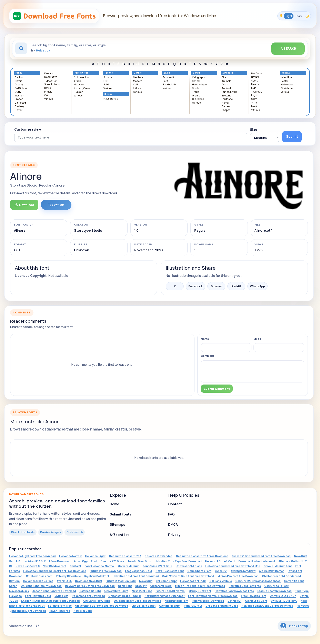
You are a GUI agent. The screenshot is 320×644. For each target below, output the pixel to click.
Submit (292, 136)
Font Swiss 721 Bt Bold (158, 566)
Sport (254, 81)
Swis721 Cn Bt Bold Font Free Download (188, 576)
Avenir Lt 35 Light (256, 601)
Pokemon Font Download (88, 596)
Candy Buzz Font (200, 591)
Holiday (286, 73)
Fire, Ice (49, 74)
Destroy (19, 107)
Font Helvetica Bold (38, 596)
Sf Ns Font (125, 586)
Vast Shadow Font (55, 566)
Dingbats (228, 73)
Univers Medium (129, 566)
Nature (255, 77)
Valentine (286, 78)
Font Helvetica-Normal (100, 566)
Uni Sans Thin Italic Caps (222, 606)
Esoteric (226, 96)
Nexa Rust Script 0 (28, 566)
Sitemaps (117, 524)
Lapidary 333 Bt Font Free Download (47, 561)
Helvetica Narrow (70, 556)
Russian (79, 92)
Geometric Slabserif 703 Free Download (202, 556)
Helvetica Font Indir (193, 581)
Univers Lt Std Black (189, 566)
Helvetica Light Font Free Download (32, 556)
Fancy (19, 73)
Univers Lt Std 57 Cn (283, 596)
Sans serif (168, 78)
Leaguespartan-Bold (139, 571)
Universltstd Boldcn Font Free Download (102, 606)
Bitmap (108, 94)
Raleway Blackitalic (68, 576)
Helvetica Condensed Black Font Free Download (55, 571)
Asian (225, 85)
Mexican (79, 85)
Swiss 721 (221, 571)
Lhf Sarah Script (166, 581)
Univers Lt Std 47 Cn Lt (220, 561)
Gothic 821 (234, 601)
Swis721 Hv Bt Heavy (284, 601)
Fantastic (227, 99)
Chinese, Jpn (81, 78)
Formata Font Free (60, 606)
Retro (48, 88)
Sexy (254, 99)
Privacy (174, 535)
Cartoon (20, 78)
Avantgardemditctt (243, 571)
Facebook (196, 286)
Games (226, 107)
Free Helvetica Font (254, 596)
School (196, 81)
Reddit (236, 286)
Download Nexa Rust (89, 581)
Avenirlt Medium (170, 606)
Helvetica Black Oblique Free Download (267, 606)
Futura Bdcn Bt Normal (170, 591)
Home (114, 504)
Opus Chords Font (199, 571)
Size (254, 130)
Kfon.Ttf (141, 586)
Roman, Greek (82, 88)
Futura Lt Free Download (106, 571)
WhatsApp (257, 286)
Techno (109, 73)
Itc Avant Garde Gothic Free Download (90, 586)
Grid (47, 95)
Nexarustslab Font (177, 601)
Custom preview (28, 129)
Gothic (138, 73)
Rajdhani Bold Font (97, 576)
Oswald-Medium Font (278, 566)
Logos (255, 95)
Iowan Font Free (60, 611)
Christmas (287, 88)
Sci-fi (106, 85)
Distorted (20, 103)
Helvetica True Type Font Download (178, 561)
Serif (165, 81)
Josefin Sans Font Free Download (54, 591)
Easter (285, 81)
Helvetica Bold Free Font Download (136, 576)
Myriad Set (61, 596)
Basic (167, 73)
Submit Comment (217, 389)
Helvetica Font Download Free (234, 591)
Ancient (226, 88)
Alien (225, 78)
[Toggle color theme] (294, 16)
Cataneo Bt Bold (90, 591)
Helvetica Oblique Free (38, 581)
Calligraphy (199, 78)
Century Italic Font (276, 586)
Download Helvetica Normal (257, 561)
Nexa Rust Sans (142, 591)
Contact (175, 504)
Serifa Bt (76, 566)
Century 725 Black (112, 561)
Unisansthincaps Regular (125, 596)
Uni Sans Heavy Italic (97, 601)
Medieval (138, 78)
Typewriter (51, 81)
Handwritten (199, 85)
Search (288, 49)
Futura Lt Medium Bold (121, 581)
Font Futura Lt (193, 606)
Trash (196, 92)
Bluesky (216, 286)
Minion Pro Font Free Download (238, 576)
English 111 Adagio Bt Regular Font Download (51, 601)
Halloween (287, 85)
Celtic (137, 85)
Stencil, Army (52, 84)
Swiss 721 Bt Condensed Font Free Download (261, 556)
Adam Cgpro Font (85, 561)
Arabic (78, 81)
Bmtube (14, 581)
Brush (196, 88)
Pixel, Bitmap (111, 99)
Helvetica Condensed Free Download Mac (233, 566)
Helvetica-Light (95, 556)
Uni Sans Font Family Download (41, 586)
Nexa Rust (146, 581)
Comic (18, 81)
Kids (254, 88)
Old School (21, 88)
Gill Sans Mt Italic (221, 581)
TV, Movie (257, 92)
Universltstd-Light (116, 591)
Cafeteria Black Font (39, 576)
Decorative (51, 77)
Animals (226, 81)
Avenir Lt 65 (64, 581)
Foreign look (82, 73)
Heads (255, 84)
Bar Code (257, 74)
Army (254, 103)
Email (257, 339)
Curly (18, 92)
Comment (208, 356)
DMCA (173, 524)
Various (49, 99)
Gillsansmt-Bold (161, 586)
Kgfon (13, 586)
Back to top (294, 626)
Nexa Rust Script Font (170, 571)
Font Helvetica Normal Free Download (213, 596)
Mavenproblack (19, 591)
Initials (48, 92)
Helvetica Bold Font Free (245, 586)
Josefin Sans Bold (139, 561)
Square (108, 78)
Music (255, 106)
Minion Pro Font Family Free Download (200, 586)
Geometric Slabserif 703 (125, 556)
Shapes (226, 110)
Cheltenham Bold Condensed (282, 576)
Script (196, 73)
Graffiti (196, 96)
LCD (106, 81)
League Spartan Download (274, 591)
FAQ (171, 514)
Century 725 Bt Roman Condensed (258, 581)
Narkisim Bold (83, 611)
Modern (138, 81)
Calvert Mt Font (294, 581)
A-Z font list (119, 535)
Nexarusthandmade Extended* (165, 596)
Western (20, 96)
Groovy (19, 85)
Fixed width (169, 85)
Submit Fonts (121, 514)
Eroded (19, 99)
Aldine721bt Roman (272, 571)
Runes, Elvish (229, 92)
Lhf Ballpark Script (144, 606)
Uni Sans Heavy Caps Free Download (138, 601)
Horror (19, 110)
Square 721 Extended (159, 556)
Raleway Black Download (208, 601)
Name (205, 339)
